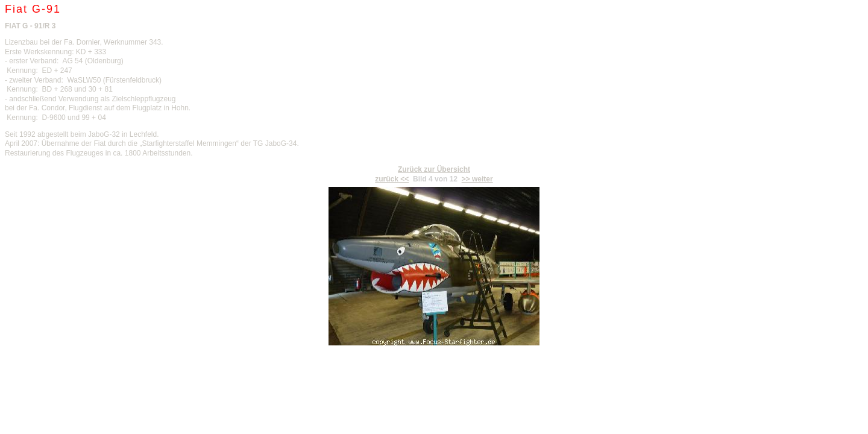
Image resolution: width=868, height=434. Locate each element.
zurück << (392, 179)
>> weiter (477, 179)
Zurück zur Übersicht (434, 169)
